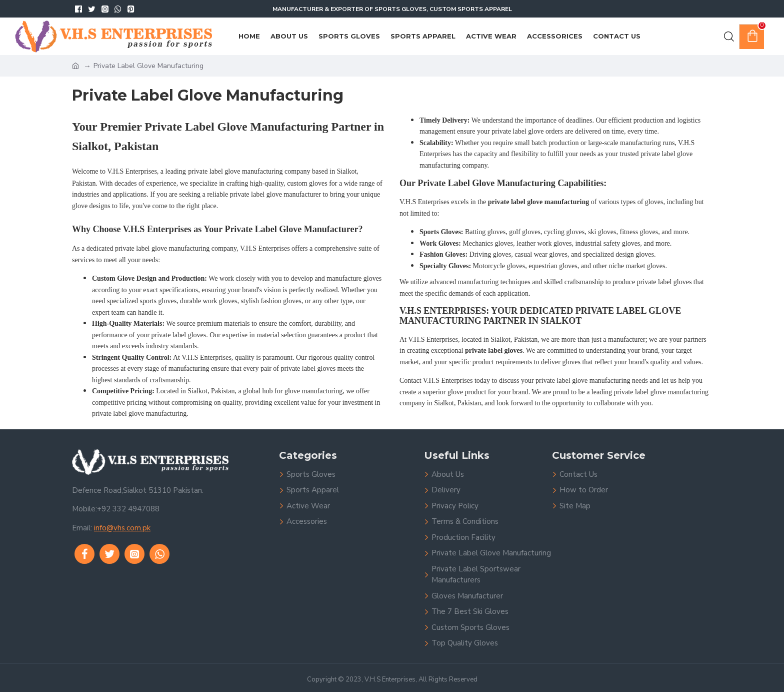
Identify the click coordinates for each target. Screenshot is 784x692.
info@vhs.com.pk (122, 528)
